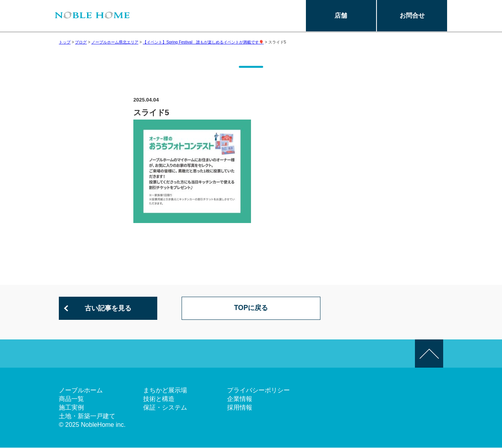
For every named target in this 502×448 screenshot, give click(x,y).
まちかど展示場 (165, 391)
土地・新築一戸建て (87, 416)
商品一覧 (71, 399)
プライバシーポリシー (258, 391)
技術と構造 (159, 399)
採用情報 (240, 408)
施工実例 (71, 408)
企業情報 (240, 399)
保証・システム (165, 408)
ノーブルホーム (81, 391)
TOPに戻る (251, 308)
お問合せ (412, 15)
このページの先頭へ (429, 354)
